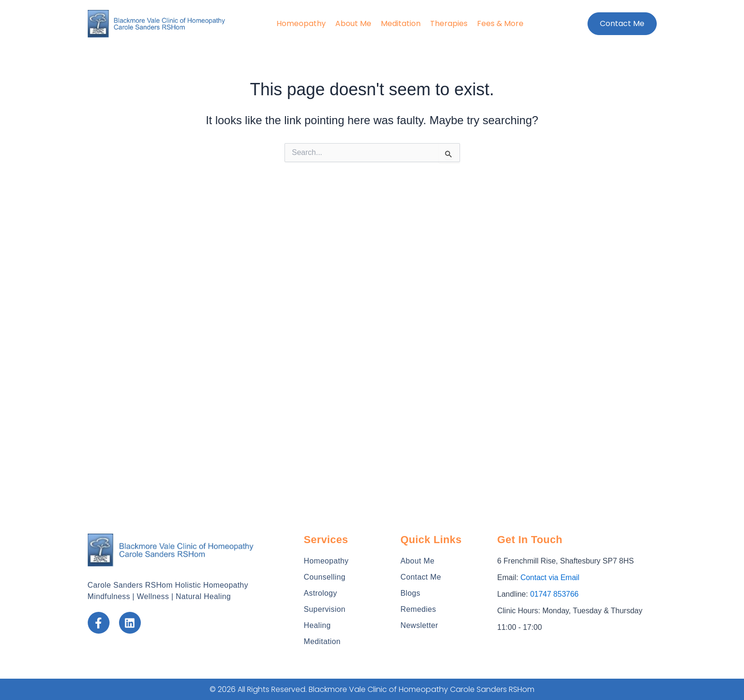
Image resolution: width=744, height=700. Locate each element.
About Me (353, 23)
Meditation (401, 23)
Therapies (449, 23)
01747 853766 (554, 594)
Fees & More (500, 23)
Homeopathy (301, 23)
